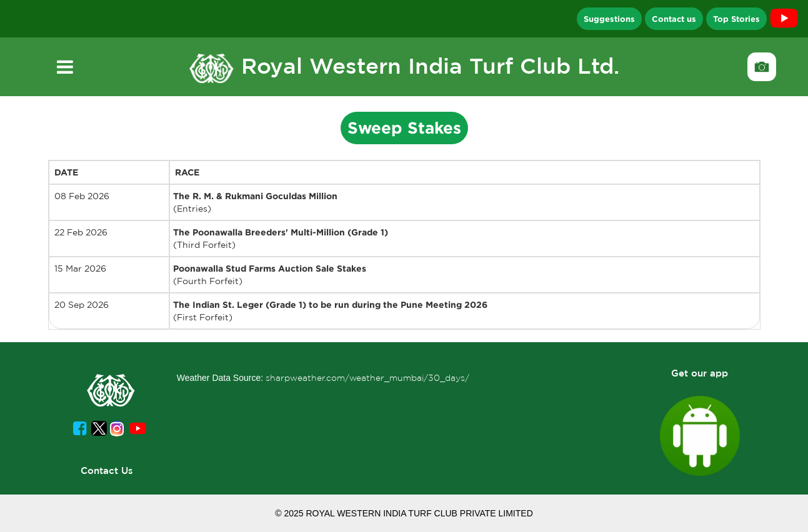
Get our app (700, 373)
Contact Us (107, 470)
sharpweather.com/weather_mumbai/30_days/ (367, 378)
